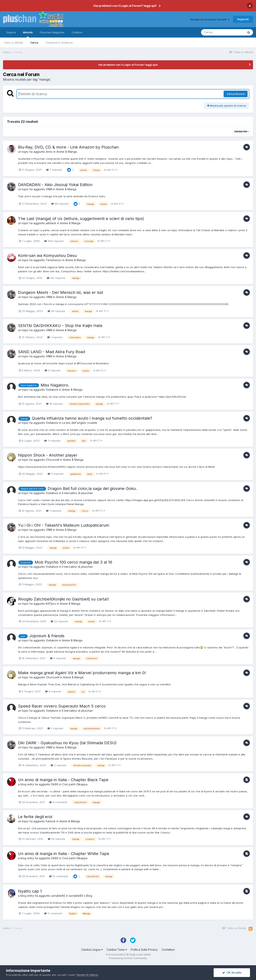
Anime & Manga (67, 152)
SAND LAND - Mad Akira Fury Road (51, 352)
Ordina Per (241, 132)
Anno (49, 152)
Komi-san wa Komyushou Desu (47, 256)
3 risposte (55, 474)
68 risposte (60, 204)
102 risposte (56, 278)
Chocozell (52, 460)
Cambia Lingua (92, 950)
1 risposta (55, 337)
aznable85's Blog (81, 896)
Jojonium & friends (47, 636)
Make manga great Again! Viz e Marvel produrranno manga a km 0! (82, 673)
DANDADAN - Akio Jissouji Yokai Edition (55, 185)
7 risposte (54, 170)
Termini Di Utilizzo (87, 975)
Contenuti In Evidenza (59, 43)
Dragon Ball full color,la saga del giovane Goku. (92, 489)
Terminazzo (54, 260)
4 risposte (53, 691)
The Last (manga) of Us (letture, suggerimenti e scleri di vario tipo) (81, 219)
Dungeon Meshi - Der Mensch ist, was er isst (61, 292)
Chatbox (77, 32)
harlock (51, 821)
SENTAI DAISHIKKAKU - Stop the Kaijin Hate (60, 326)
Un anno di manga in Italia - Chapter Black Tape (63, 780)
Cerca (34, 43)
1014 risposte (54, 241)
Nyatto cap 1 (30, 891)
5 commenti (53, 913)
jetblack (51, 223)
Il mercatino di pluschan (77, 493)
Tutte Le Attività (13, 43)
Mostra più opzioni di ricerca (226, 106)
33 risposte (59, 621)
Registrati (243, 19)
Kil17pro (51, 604)
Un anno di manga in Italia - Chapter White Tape (64, 854)
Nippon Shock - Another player (48, 455)
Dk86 (55, 784)
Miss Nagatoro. (55, 385)
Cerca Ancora (236, 94)
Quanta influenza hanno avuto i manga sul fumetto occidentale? (92, 418)
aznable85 (58, 896)
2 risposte (52, 370)
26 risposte (56, 839)
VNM (49, 189)
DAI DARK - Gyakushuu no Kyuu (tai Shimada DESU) (67, 743)
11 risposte (52, 441)
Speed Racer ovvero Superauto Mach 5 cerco (62, 706)
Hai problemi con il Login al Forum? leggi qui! (125, 6)
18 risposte (54, 404)
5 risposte (58, 658)
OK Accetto (232, 973)
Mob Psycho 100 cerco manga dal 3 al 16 (73, 562)
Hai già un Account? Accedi (210, 19)
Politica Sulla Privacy (144, 950)
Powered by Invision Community (128, 958)
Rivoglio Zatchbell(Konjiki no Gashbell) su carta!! (63, 599)
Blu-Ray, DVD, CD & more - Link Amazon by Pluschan (68, 147)
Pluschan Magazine (52, 32)
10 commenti (59, 876)
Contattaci (168, 950)
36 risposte (56, 311)
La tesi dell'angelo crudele (80, 423)
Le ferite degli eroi (35, 817)
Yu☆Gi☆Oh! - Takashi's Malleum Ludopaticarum (64, 525)
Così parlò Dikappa (75, 784)
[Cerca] (223, 32)
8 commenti (58, 802)
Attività (28, 34)
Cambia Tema (117, 950)
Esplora (11, 32)
